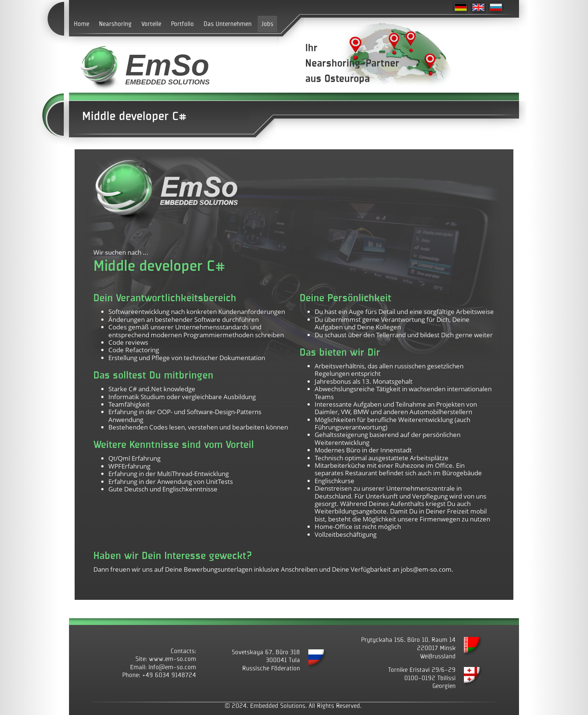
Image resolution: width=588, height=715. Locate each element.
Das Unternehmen (228, 24)
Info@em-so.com (172, 667)
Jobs (267, 24)
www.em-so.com (172, 659)
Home (82, 24)
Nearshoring (115, 24)
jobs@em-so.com (426, 569)
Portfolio (182, 24)
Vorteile (151, 24)
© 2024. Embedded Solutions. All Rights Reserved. (293, 706)
